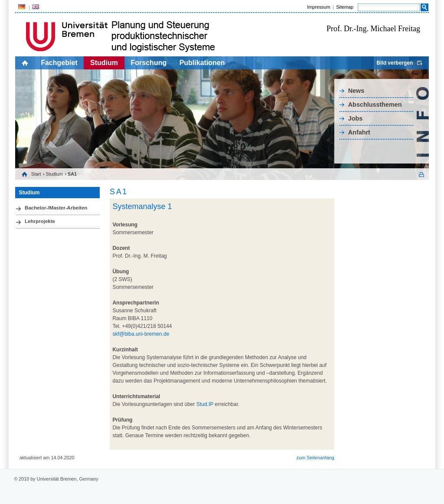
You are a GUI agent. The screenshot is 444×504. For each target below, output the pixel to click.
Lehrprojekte (40, 221)
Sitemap (345, 7)
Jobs (356, 118)
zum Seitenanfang (315, 458)
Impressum (318, 7)
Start (36, 174)
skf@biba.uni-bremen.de (141, 334)
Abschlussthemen (375, 105)
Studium (104, 63)
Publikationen (202, 63)
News (356, 91)
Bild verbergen (395, 63)
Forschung (149, 63)
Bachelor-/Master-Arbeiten (56, 208)
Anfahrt (359, 132)
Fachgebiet (59, 63)
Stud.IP (206, 404)
